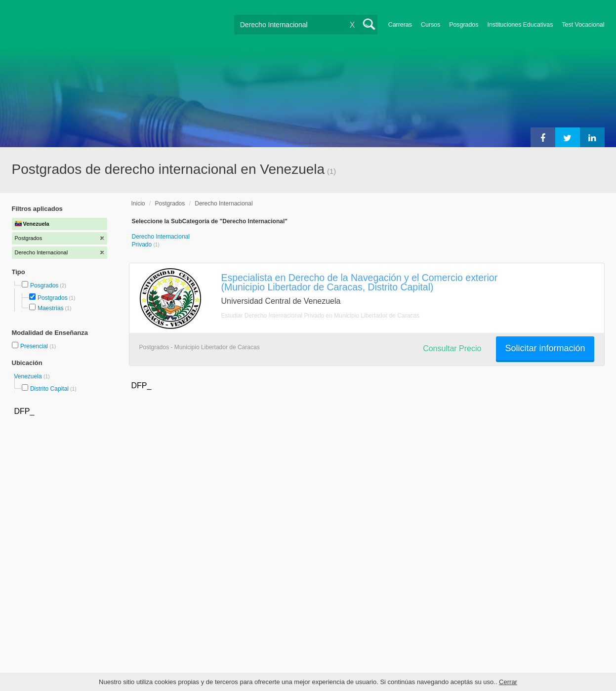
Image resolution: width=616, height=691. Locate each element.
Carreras (400, 25)
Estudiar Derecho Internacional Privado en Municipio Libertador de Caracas (321, 316)
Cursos (431, 25)
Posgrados (464, 25)
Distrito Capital (49, 389)
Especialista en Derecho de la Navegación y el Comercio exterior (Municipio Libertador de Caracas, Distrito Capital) (360, 282)
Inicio (138, 203)
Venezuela (29, 376)
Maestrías (51, 308)
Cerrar (508, 682)
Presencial (35, 346)
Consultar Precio (452, 348)
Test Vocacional (583, 25)
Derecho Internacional (224, 203)
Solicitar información (545, 348)
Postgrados (53, 298)
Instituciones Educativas (520, 25)
